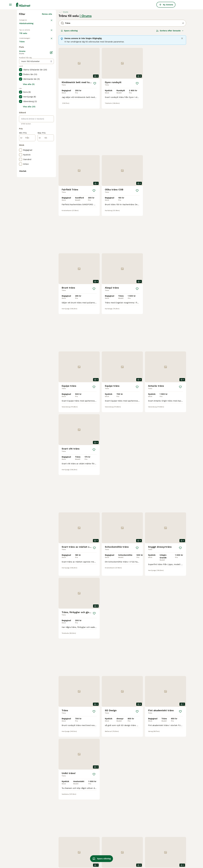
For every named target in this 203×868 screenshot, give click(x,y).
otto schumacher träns (30, 849)
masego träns (126, 849)
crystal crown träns (128, 844)
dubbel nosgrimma (161, 830)
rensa (49, 95)
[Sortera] (170, 80)
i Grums (86, 65)
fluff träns (91, 830)
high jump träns (60, 830)
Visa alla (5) (29, 189)
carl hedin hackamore (96, 816)
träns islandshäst (27, 826)
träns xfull (91, 835)
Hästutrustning (27, 75)
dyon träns (24, 835)
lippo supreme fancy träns (165, 840)
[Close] (182, 88)
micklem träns (26, 821)
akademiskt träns (161, 849)
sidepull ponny (126, 840)
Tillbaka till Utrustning (31, 69)
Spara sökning (69, 80)
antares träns (59, 844)
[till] (46, 243)
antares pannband (61, 835)
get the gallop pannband (164, 826)
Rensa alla (47, 63)
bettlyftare (57, 858)
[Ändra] (51, 158)
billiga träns (58, 826)
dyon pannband (60, 849)
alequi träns (58, 821)
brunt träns (91, 844)
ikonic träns (58, 816)
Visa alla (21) (29, 212)
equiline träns (126, 816)
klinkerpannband (160, 821)
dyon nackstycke (161, 835)
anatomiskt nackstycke (130, 854)
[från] (27, 243)
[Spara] (95, 133)
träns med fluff (126, 821)
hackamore (24, 830)
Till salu (25, 87)
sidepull (23, 844)
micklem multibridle (129, 835)
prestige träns (126, 858)
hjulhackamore (60, 854)
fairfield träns (59, 840)
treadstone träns (94, 849)
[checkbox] (21, 108)
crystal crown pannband (131, 826)
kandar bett (24, 840)
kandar (22, 816)
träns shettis (159, 844)
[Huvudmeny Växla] (10, 5)
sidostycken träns (28, 854)
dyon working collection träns (100, 840)
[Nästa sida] (132, 722)
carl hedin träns (160, 816)
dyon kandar (92, 854)
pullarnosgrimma (94, 826)
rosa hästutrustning (129, 830)
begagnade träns (94, 821)
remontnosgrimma (28, 858)
